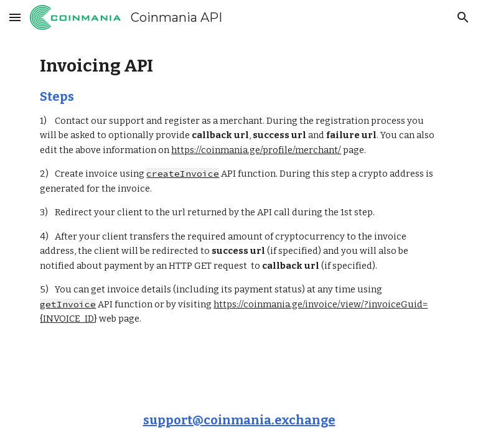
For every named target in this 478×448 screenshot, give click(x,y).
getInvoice (68, 304)
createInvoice (183, 174)
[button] (15, 17)
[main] (239, 191)
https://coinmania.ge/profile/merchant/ (256, 150)
